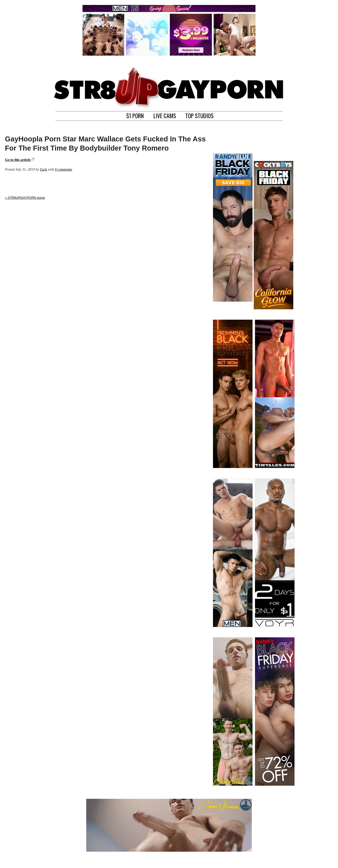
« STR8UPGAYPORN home (25, 198)
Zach (43, 169)
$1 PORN (135, 115)
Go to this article (20, 160)
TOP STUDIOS (199, 115)
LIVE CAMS (165, 115)
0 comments (63, 169)
